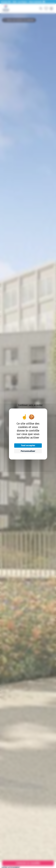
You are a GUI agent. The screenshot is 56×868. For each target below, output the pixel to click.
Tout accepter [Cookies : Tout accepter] (28, 445)
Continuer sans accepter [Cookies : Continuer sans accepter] (30, 405)
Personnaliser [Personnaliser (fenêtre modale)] (28, 451)
